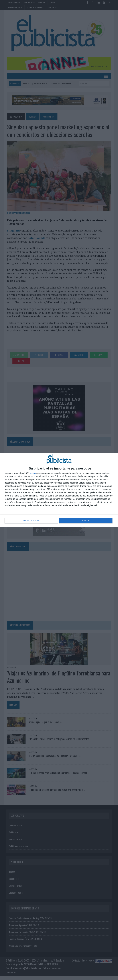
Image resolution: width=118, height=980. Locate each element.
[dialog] (59, 490)
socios (33, 473)
